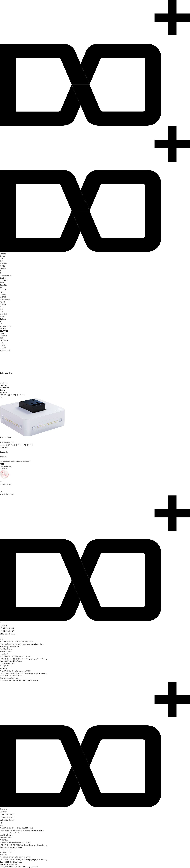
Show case (4, 385)
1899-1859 (4, 668)
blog (2, 397)
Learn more (4, 383)
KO (1, 302)
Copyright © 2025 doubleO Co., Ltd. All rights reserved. (19, 681)
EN (4, 302)
